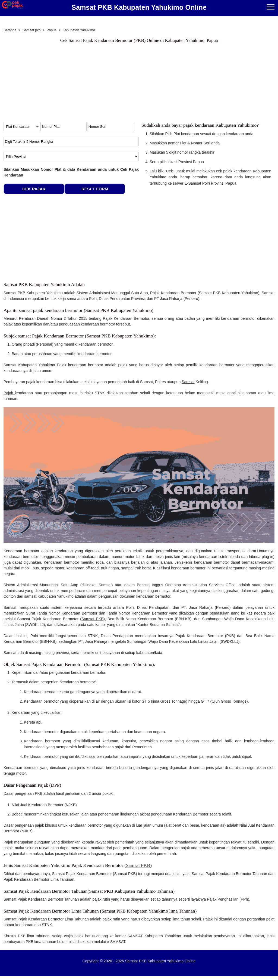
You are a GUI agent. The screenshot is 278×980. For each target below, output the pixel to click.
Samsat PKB (92, 619)
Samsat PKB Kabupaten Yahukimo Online (139, 7)
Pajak (9, 393)
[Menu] (271, 7)
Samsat (188, 382)
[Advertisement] (105, 84)
